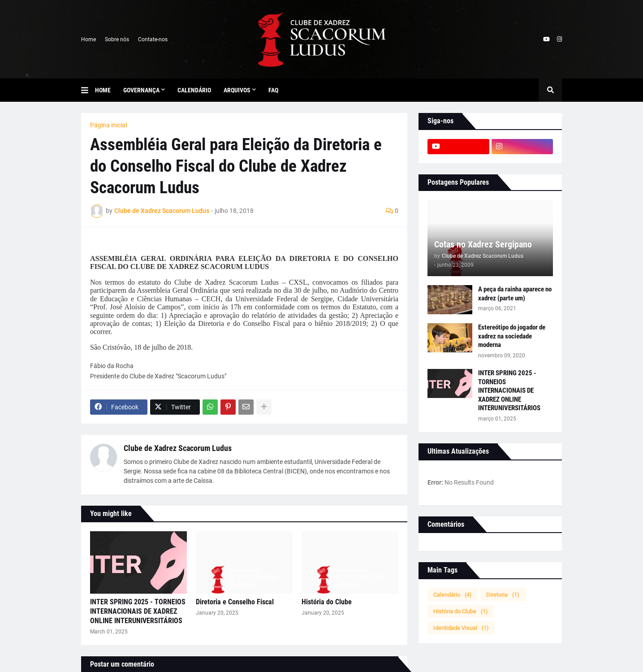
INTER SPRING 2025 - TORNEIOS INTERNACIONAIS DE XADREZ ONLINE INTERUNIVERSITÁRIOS (138, 611)
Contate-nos (153, 39)
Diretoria (503, 595)
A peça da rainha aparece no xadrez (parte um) (515, 294)
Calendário (453, 595)
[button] (88, 90)
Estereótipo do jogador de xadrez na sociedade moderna (512, 336)
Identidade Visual (461, 628)
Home (88, 39)
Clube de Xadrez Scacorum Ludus (178, 448)
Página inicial (108, 125)
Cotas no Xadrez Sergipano (483, 244)
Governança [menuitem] (141, 90)
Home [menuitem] (103, 90)
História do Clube (327, 602)
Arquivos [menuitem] (237, 90)
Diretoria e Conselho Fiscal (235, 602)
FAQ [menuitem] (273, 90)
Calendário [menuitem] (194, 90)
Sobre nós (117, 39)
